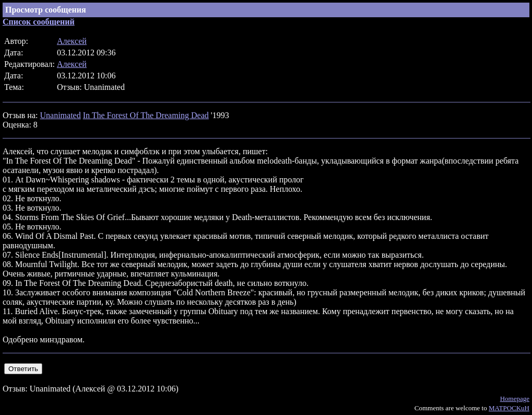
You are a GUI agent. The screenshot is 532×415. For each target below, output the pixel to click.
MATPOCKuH (509, 408)
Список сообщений (39, 22)
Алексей (72, 41)
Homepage (515, 399)
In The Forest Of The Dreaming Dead (146, 115)
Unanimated (60, 115)
